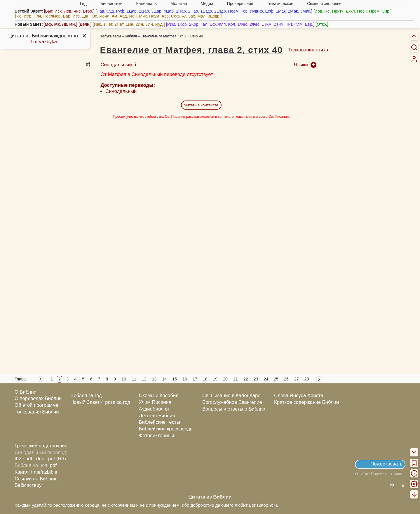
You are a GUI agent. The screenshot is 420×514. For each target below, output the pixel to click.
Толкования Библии (37, 412)
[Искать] (414, 47)
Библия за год (86, 396)
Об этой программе (36, 405)
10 (124, 379)
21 (236, 379)
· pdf (27, 459)
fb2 (18, 459)
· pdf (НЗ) (56, 459)
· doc (39, 459)
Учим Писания (155, 402)
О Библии (26, 392)
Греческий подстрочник (41, 446)
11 (134, 379)
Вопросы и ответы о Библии (234, 409)
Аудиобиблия (154, 409)
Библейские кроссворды (166, 429)
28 (307, 379)
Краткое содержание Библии (306, 402)
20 (225, 379)
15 (175, 379)
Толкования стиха (308, 50)
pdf (53, 465)
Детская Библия (157, 416)
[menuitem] (414, 59)
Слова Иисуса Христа (299, 396)
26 (286, 379)
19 (215, 379)
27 (297, 379)
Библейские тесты (160, 422)
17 (195, 379)
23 (256, 379)
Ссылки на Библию (36, 479)
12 (144, 379)
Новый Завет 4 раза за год (100, 402)
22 (246, 379)
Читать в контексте (201, 105)
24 (266, 379)
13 (154, 379)
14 (165, 379)
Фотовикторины (156, 436)
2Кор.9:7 (267, 505)
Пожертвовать (386, 464)
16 (185, 379)
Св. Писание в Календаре (231, 396)
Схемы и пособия (159, 396)
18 (205, 379)
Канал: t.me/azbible (36, 472)
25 (276, 379)
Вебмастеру (28, 485)
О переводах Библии (38, 398)
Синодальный (121, 91)
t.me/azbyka (44, 42)
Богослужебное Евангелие (232, 402)
